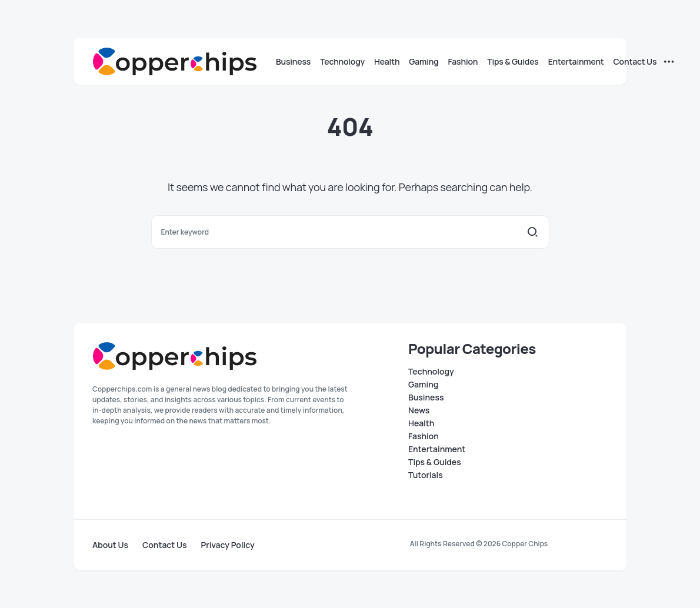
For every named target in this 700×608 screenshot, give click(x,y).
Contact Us (164, 545)
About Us (110, 545)
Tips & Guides (435, 462)
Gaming (423, 385)
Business (426, 397)
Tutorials (426, 475)
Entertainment (437, 449)
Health (421, 423)
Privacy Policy (228, 545)
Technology (431, 372)
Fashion (424, 436)
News (419, 410)
